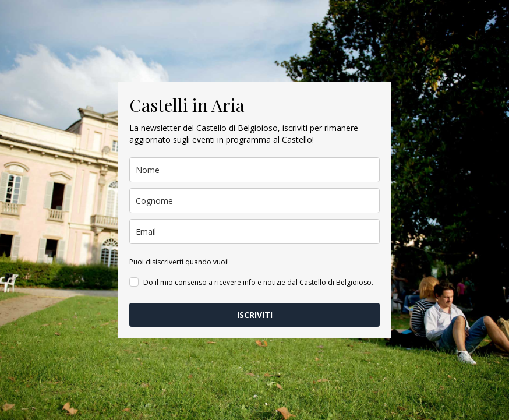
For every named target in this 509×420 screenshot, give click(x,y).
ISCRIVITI (255, 315)
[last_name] (254, 201)
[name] (254, 170)
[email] (254, 232)
